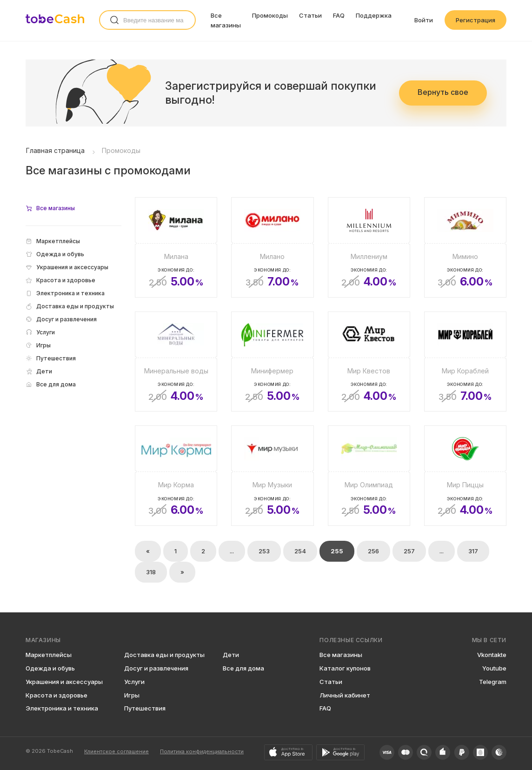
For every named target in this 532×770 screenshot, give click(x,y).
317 (473, 551)
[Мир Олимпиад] (369, 476)
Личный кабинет (345, 695)
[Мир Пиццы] (465, 476)
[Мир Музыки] (272, 476)
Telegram (493, 682)
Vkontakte (492, 655)
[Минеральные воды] (176, 362)
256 (373, 551)
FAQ (339, 15)
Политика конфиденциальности (202, 751)
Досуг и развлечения (156, 668)
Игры (132, 695)
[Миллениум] (369, 247)
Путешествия (145, 708)
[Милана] (176, 247)
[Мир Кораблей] (465, 362)
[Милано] (272, 247)
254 (300, 551)
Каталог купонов (345, 668)
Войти (424, 20)
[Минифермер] (272, 362)
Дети (231, 655)
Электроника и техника (62, 708)
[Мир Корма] (176, 476)
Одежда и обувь (50, 668)
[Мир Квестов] (369, 362)
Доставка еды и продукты (164, 655)
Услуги (134, 682)
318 (151, 572)
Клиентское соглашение (116, 751)
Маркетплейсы (49, 655)
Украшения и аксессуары (64, 682)
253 (264, 551)
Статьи (310, 15)
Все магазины (341, 655)
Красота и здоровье (57, 695)
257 (409, 551)
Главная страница (55, 150)
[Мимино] (465, 247)
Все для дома (243, 668)
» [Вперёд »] (182, 572)
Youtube (494, 668)
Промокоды (270, 15)
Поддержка (374, 15)
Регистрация (475, 20)
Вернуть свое (443, 92)
